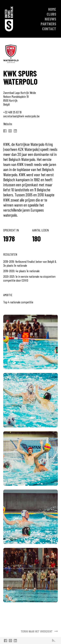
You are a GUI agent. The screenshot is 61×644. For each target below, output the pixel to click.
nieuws (50, 19)
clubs (51, 14)
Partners (48, 24)
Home (52, 9)
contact (49, 29)
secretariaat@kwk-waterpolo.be (21, 116)
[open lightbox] (30, 342)
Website (8, 124)
